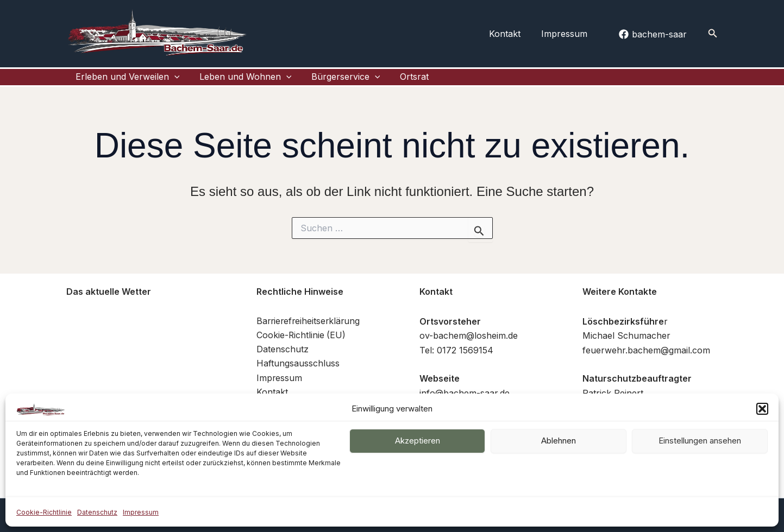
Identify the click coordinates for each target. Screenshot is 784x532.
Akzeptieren (418, 441)
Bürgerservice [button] (319, 81)
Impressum (141, 512)
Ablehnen (559, 441)
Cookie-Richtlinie (44, 512)
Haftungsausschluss (298, 372)
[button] (762, 409)
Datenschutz (97, 512)
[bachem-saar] (653, 34)
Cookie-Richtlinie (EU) (302, 344)
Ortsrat (378, 81)
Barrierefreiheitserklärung (310, 330)
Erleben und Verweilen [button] (120, 81)
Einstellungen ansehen (700, 441)
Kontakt (510, 34)
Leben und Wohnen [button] (228, 81)
